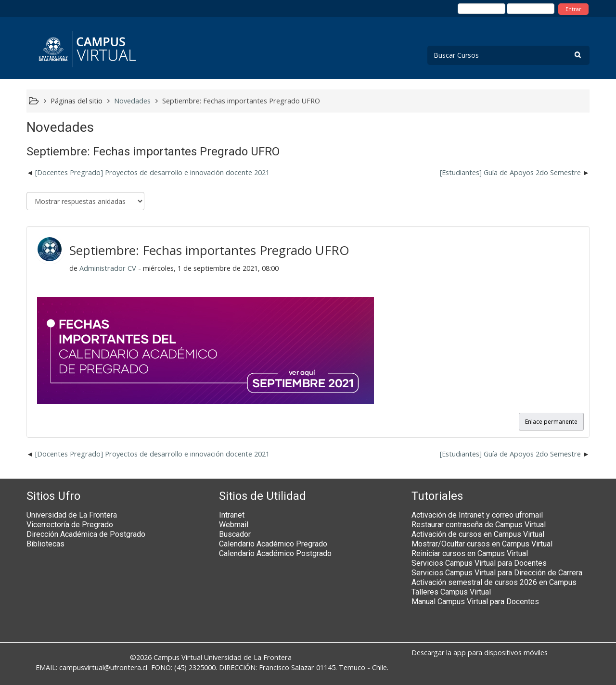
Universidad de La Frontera (72, 515)
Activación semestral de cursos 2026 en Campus (494, 582)
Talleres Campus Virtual (451, 592)
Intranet (232, 515)
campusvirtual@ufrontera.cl (103, 667)
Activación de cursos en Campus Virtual (478, 534)
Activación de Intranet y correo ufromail (477, 515)
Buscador (235, 534)
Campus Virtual (178, 657)
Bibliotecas (45, 544)
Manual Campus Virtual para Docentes (475, 602)
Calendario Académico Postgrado (275, 553)
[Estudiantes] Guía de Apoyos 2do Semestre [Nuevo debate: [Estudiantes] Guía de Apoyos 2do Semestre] (510, 172)
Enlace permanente (551, 422)
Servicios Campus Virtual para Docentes (479, 563)
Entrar (573, 9)
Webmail (234, 525)
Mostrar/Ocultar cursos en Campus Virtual (482, 544)
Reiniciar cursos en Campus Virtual (470, 553)
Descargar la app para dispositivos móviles (480, 653)
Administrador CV (108, 268)
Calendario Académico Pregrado (273, 544)
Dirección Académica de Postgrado (86, 534)
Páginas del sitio (77, 101)
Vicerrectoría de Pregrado (70, 525)
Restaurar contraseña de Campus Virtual (479, 525)
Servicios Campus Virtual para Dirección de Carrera (497, 573)
